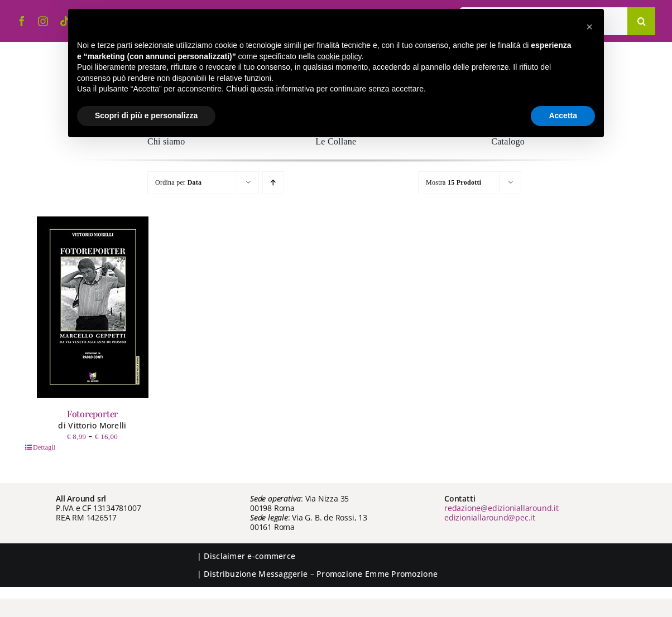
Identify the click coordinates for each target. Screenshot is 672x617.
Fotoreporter (92, 414)
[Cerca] (641, 21)
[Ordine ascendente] (273, 183)
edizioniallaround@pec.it (490, 517)
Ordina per (178, 182)
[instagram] (43, 21)
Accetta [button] (563, 115)
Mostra (453, 182)
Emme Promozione (401, 574)
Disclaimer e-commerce (249, 556)
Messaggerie (283, 574)
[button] (589, 27)
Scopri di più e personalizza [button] (146, 115)
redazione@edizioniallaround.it (501, 508)
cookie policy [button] (339, 56)
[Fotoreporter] (93, 307)
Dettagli (44, 447)
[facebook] (22, 21)
